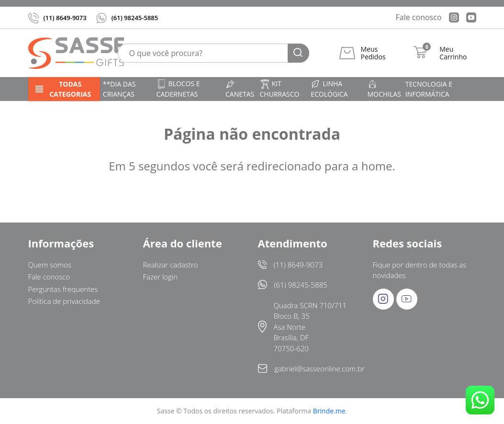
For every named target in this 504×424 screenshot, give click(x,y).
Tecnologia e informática (429, 89)
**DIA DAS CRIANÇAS (119, 89)
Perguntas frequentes (63, 289)
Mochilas (384, 89)
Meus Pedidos (373, 53)
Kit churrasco (280, 89)
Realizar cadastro (171, 265)
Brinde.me (329, 411)
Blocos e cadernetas (178, 89)
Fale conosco (419, 17)
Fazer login (161, 277)
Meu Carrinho (453, 53)
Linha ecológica (329, 89)
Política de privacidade (64, 301)
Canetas (240, 89)
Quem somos (50, 265)
